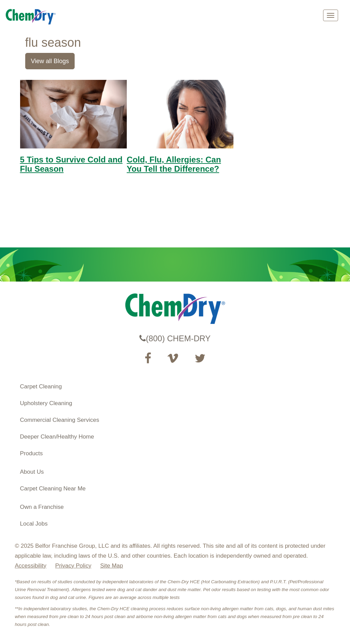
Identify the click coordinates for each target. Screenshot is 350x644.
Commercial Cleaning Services (60, 420)
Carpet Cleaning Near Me (53, 489)
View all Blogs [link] (50, 61)
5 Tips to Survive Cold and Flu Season (71, 164)
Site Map (112, 566)
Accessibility (31, 566)
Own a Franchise (42, 507)
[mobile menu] (331, 15)
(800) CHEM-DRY (175, 338)
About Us (32, 472)
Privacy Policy (73, 566)
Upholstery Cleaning (46, 403)
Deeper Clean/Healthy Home (57, 437)
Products (32, 453)
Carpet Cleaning (41, 387)
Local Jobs (34, 524)
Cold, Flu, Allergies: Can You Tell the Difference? (174, 164)
